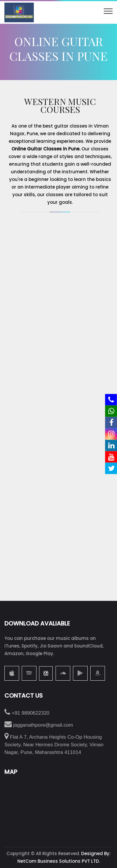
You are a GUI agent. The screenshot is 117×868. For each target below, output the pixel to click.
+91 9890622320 (27, 713)
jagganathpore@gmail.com (39, 725)
